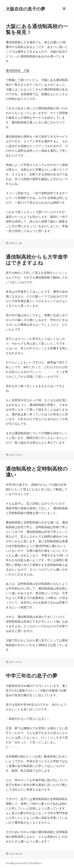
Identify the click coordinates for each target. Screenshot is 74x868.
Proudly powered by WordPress (24, 863)
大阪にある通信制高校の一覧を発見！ (37, 29)
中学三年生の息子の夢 (32, 676)
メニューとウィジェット (64, 13)
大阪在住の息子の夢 (25, 9)
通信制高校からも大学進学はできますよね (37, 260)
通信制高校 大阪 (18, 70)
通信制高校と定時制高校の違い (37, 472)
